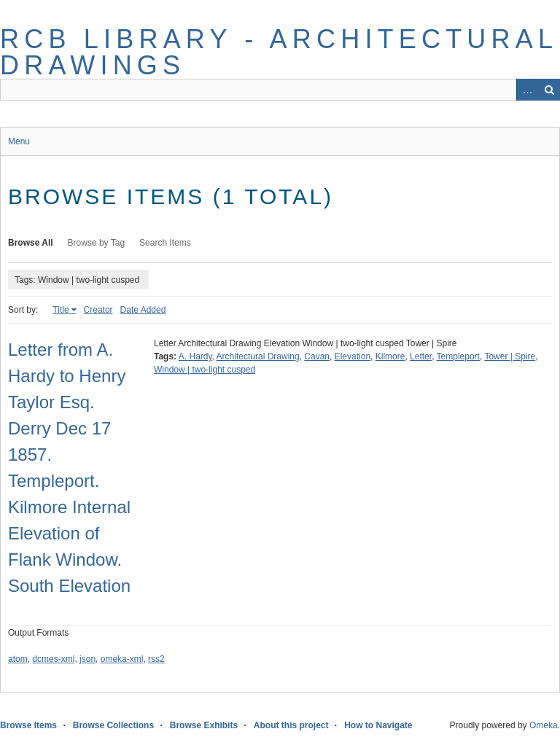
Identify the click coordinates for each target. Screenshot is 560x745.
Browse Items (28, 725)
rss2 (156, 659)
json (87, 659)
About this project (291, 725)
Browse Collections (113, 725)
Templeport (458, 356)
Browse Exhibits (204, 725)
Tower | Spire (510, 356)
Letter (421, 356)
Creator (98, 310)
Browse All (31, 243)
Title (61, 310)
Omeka (544, 725)
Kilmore (390, 356)
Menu (19, 141)
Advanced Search (527, 90)
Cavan (317, 356)
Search (549, 90)
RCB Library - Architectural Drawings (279, 52)
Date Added (143, 310)
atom (18, 659)
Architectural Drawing (258, 356)
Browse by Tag (97, 243)
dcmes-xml (53, 659)
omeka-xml (122, 659)
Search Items (165, 243)
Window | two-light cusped (205, 370)
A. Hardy (195, 356)
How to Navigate (378, 725)
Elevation (353, 356)
